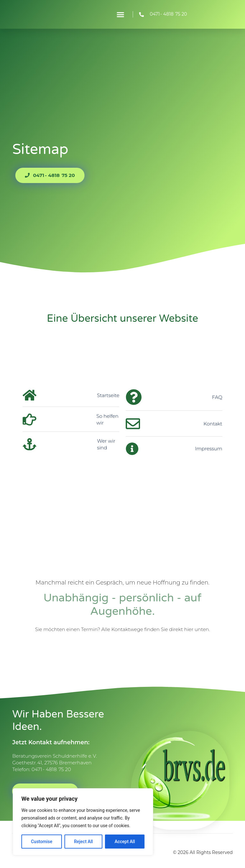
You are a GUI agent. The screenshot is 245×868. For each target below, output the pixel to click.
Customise (42, 842)
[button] (121, 14)
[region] (83, 822)
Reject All (83, 842)
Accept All (125, 842)
